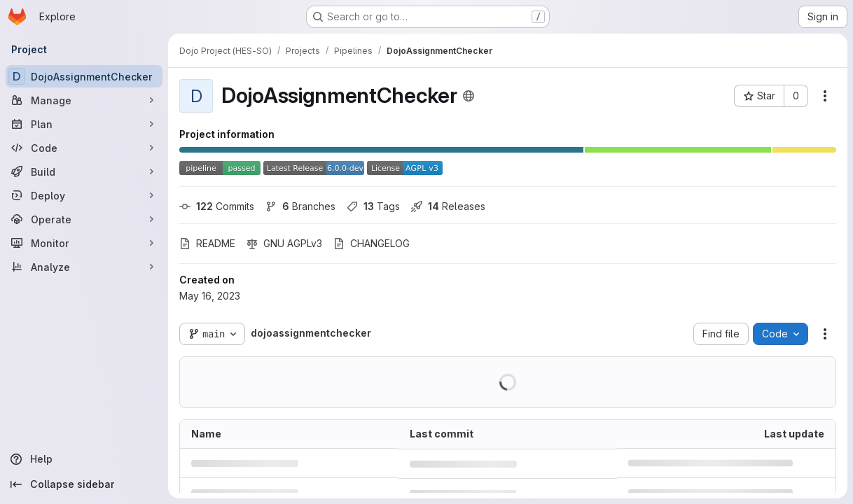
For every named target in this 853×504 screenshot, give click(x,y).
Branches (300, 206)
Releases (448, 206)
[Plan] (84, 124)
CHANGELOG (372, 243)
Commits (217, 206)
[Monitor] (84, 243)
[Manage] (84, 100)
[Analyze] (84, 267)
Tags (373, 206)
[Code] (84, 148)
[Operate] (84, 219)
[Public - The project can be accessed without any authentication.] (469, 96)
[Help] (84, 459)
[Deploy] (84, 195)
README (207, 243)
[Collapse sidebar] (84, 484)
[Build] (84, 171)
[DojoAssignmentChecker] (84, 76)
